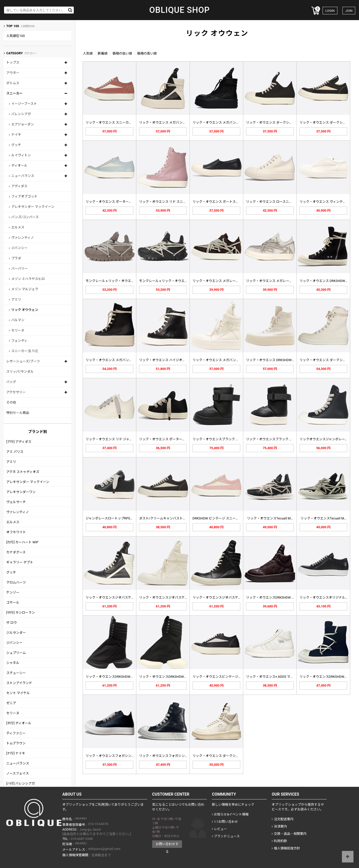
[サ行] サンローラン (21, 613)
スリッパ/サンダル (20, 372)
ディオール (19, 165)
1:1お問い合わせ (225, 822)
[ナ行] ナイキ (16, 753)
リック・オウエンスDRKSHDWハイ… (112, 677)
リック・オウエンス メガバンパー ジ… (167, 123)
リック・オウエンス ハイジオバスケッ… (168, 360)
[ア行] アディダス (19, 442)
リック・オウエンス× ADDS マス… (271, 677)
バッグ (11, 382)
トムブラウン (16, 743)
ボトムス (13, 83)
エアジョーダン (23, 124)
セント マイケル (18, 693)
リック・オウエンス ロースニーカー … (274, 202)
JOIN (349, 11)
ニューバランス (23, 176)
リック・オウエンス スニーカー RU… (112, 123)
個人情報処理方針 (286, 848)
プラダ (16, 258)
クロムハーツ (16, 582)
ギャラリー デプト (20, 562)
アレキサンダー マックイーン (33, 207)
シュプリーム (16, 653)
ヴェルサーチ (16, 502)
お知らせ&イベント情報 (230, 814)
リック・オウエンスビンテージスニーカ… (223, 677)
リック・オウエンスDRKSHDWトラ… (166, 677)
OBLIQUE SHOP (179, 10)
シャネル (13, 663)
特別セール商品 (18, 413)
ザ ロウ (12, 623)
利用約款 (279, 841)
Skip (0, 0)
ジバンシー (19, 248)
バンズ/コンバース (25, 217)
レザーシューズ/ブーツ (23, 361)
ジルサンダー (16, 633)
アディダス (19, 186)
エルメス (18, 227)
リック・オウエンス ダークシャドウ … (274, 123)
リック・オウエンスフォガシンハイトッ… (170, 756)
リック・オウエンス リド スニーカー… (167, 202)
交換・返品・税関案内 (289, 834)
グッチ (16, 145)
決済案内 (279, 826)
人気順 (88, 53)
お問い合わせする (167, 845)
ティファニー (16, 733)
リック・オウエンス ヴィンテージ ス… (327, 202)
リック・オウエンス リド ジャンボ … (112, 439)
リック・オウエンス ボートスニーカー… (222, 202)
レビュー (219, 829)
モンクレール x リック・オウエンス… (113, 281)
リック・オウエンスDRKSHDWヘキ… (326, 677)
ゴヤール (13, 602)
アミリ (16, 299)
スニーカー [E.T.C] (24, 351)
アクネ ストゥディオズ (23, 472)
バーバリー (19, 269)
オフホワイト (16, 532)
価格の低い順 (122, 53)
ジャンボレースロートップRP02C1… (112, 518)
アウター (13, 73)
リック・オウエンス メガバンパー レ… (114, 360)
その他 (11, 402)
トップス (13, 62)
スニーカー (14, 93)
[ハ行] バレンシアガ (21, 783)
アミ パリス (15, 452)
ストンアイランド (19, 683)
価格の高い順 (147, 53)
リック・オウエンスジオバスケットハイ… (116, 597)
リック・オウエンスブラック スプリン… (222, 439)
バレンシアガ (21, 114)
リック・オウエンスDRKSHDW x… (271, 597)
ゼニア (11, 703)
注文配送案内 (282, 819)
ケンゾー (13, 592)
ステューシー (16, 673)
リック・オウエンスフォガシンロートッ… (116, 756)
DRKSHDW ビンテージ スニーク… (217, 518)
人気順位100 (16, 36)
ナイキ (16, 135)
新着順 (103, 53)
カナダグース (16, 552)
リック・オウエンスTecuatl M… (270, 518)
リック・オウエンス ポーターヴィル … (114, 202)
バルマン (18, 320)
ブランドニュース (226, 836)
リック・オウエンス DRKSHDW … (324, 281)
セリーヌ (18, 330)
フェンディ (19, 341)
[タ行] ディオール (19, 723)
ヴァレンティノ (23, 238)
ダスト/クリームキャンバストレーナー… (169, 518)
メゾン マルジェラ (25, 289)
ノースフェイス (18, 773)
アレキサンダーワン (21, 492)
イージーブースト (24, 104)
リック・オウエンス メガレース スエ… (220, 281)
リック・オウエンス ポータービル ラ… (167, 439)
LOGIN (330, 11)
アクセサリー (16, 392)
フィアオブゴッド (24, 196)
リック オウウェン (25, 310)
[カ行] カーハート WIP (22, 542)
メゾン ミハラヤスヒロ (28, 279)
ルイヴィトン (21, 155)
